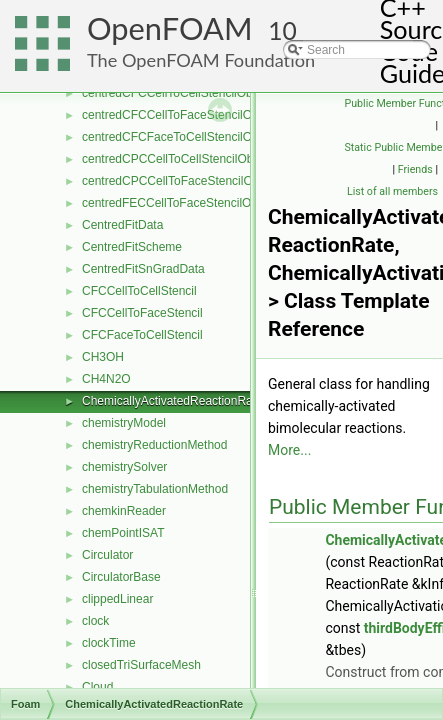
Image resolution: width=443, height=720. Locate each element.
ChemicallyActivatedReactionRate (172, 401)
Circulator (107, 555)
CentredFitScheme (132, 247)
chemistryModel (124, 423)
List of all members (392, 191)
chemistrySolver (124, 467)
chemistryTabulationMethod (155, 489)
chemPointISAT (123, 533)
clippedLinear (117, 599)
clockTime (109, 643)
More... (289, 450)
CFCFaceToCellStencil (142, 335)
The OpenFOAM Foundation (201, 60)
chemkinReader (124, 511)
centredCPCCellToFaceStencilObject (180, 181)
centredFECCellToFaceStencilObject (179, 203)
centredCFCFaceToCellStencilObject (179, 137)
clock (95, 621)
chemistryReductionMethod (154, 445)
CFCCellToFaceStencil (142, 313)
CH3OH (103, 357)
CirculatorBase (121, 577)
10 (282, 30)
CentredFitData (122, 225)
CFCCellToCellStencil (139, 291)
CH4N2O (106, 379)
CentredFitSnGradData (143, 269)
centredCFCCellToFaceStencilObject (179, 115)
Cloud (97, 687)
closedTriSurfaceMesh (141, 665)
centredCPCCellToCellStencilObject (177, 159)
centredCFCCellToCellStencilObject (176, 93)
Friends (415, 169)
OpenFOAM (170, 28)
